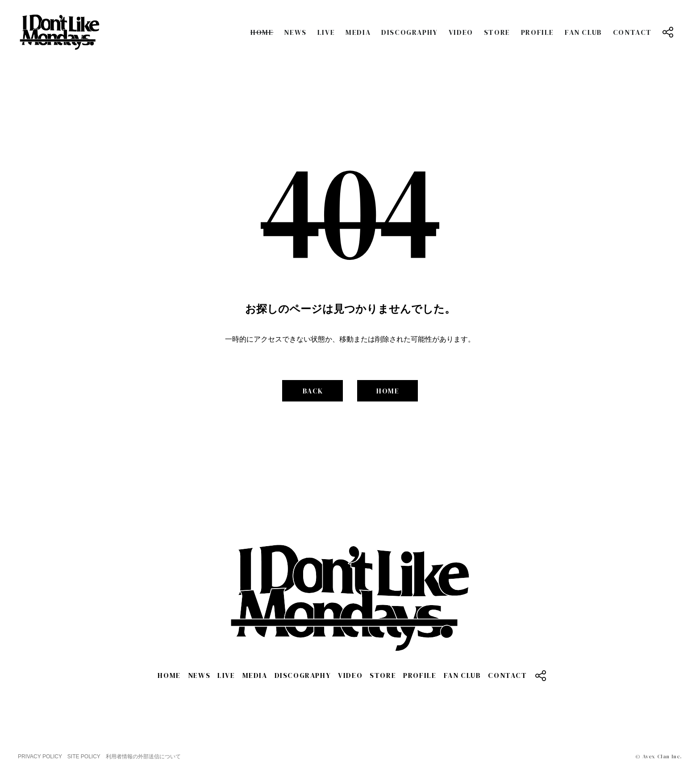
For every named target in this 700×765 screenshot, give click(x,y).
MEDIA (358, 32)
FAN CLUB (583, 32)
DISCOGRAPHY (410, 32)
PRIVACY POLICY (40, 757)
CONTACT (632, 32)
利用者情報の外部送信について (143, 757)
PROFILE (537, 32)
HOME (262, 32)
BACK (313, 391)
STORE (497, 32)
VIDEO (461, 32)
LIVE (326, 32)
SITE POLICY (84, 757)
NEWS (295, 32)
